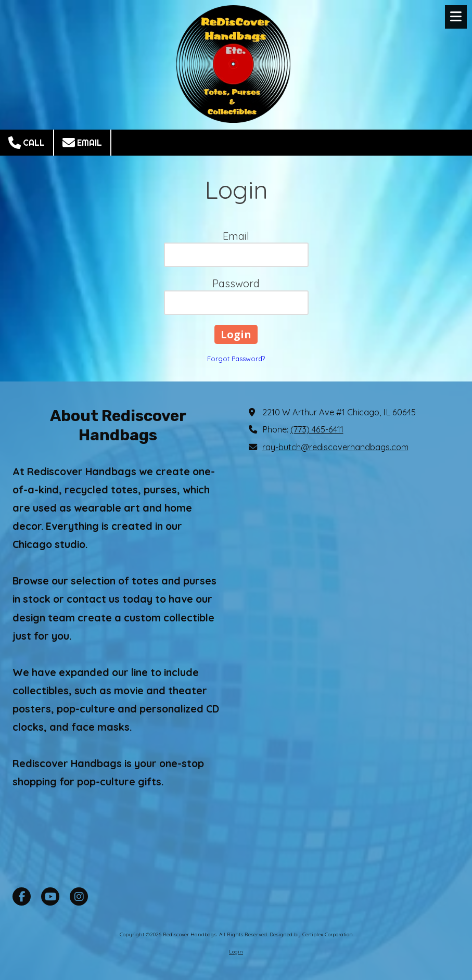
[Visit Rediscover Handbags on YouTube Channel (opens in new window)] (50, 896)
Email (82, 143)
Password (236, 283)
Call (27, 143)
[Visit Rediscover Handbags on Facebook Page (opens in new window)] (22, 896)
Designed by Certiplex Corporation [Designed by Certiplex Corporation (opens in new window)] (311, 934)
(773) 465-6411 (317, 429)
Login (236, 952)
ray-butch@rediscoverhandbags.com (335, 447)
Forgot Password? (236, 359)
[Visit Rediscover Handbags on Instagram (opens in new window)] (79, 896)
